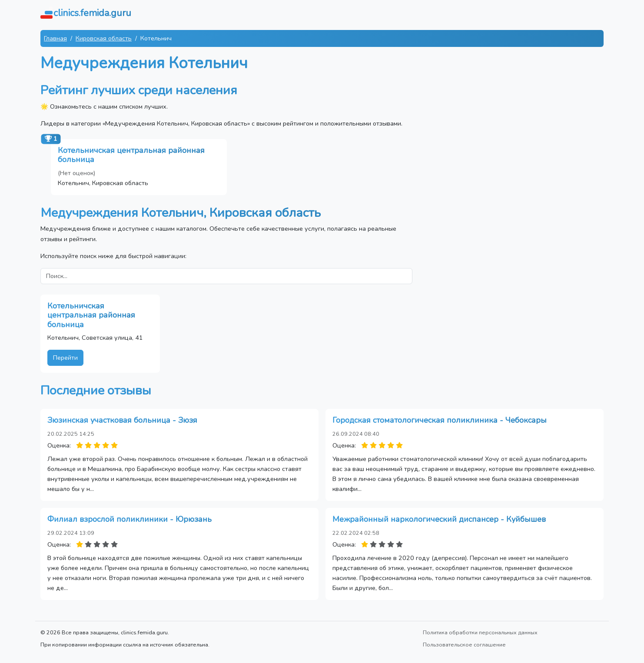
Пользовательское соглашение (464, 645)
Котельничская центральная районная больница (131, 155)
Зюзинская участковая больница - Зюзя (122, 420)
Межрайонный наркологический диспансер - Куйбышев (439, 519)
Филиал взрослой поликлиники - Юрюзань (129, 519)
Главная (55, 38)
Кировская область (104, 38)
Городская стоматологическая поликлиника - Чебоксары (440, 420)
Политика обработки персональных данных (480, 632)
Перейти (65, 358)
